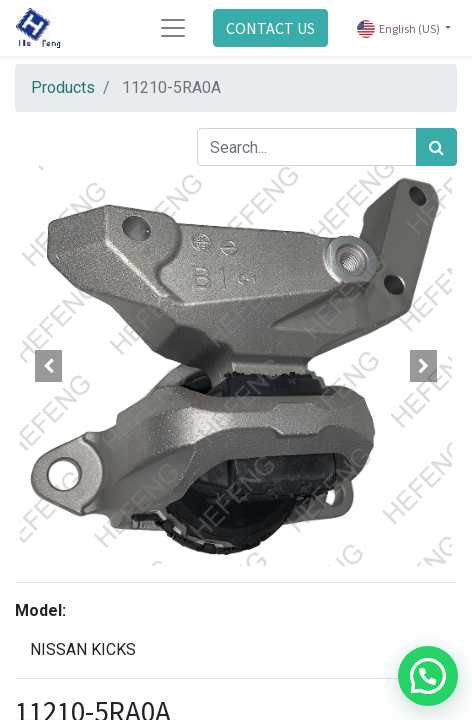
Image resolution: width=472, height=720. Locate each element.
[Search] (436, 147)
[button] (48, 366)
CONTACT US (270, 28)
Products (63, 87)
